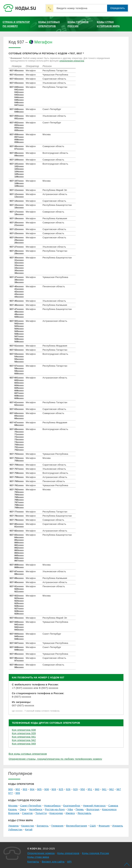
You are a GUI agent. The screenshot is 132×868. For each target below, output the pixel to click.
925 (61, 789)
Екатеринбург (72, 806)
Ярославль (84, 813)
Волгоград (93, 809)
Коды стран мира (38, 857)
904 (32, 789)
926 (68, 789)
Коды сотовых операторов (49, 24)
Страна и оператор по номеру (16, 24)
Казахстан (28, 826)
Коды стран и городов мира (108, 24)
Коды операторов (68, 853)
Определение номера (41, 853)
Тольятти (41, 813)
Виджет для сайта (53, 862)
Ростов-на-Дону (55, 809)
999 (18, 793)
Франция (104, 826)
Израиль (118, 826)
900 (10, 789)
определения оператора (72, 61)
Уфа (70, 809)
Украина (13, 826)
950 (83, 789)
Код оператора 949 (24, 744)
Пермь (80, 809)
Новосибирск (52, 806)
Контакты (33, 862)
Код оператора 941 (24, 737)
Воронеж (14, 813)
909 (54, 789)
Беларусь (43, 826)
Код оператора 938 (24, 730)
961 (104, 789)
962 (112, 789)
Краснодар (56, 813)
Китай (29, 829)
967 (119, 789)
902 (18, 789)
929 (75, 789)
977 (10, 793)
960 (97, 789)
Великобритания (77, 826)
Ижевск (70, 813)
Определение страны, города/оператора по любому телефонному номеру (55, 759)
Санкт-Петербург (31, 806)
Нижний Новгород (94, 806)
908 (47, 789)
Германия (57, 826)
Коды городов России (78, 24)
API (69, 862)
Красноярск (109, 809)
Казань (13, 809)
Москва (13, 806)
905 (39, 789)
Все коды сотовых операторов (28, 754)
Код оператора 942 (24, 740)
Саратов (27, 813)
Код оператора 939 (24, 733)
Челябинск (36, 809)
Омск (23, 809)
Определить (117, 8)
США (93, 826)
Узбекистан (15, 829)
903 (25, 789)
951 (90, 789)
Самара (113, 806)
